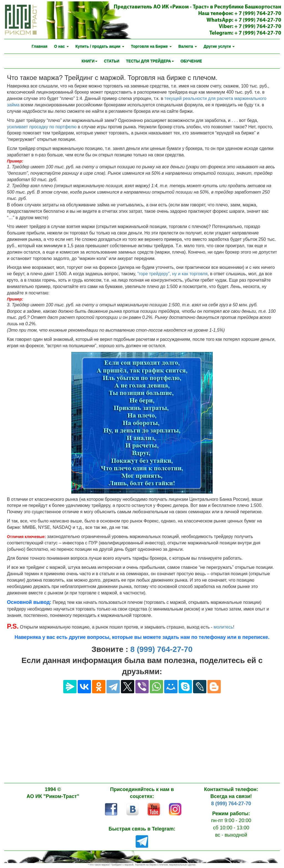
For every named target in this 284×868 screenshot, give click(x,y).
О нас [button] (61, 46)
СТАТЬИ (112, 61)
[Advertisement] (142, 735)
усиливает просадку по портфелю (42, 127)
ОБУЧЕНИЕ (191, 61)
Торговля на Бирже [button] (151, 46)
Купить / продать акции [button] (100, 46)
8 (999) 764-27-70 (161, 649)
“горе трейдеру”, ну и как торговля (172, 274)
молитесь (223, 627)
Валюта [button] (188, 46)
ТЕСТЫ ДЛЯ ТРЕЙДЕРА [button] (150, 61)
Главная (40, 46)
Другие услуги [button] (219, 46)
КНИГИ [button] (89, 61)
